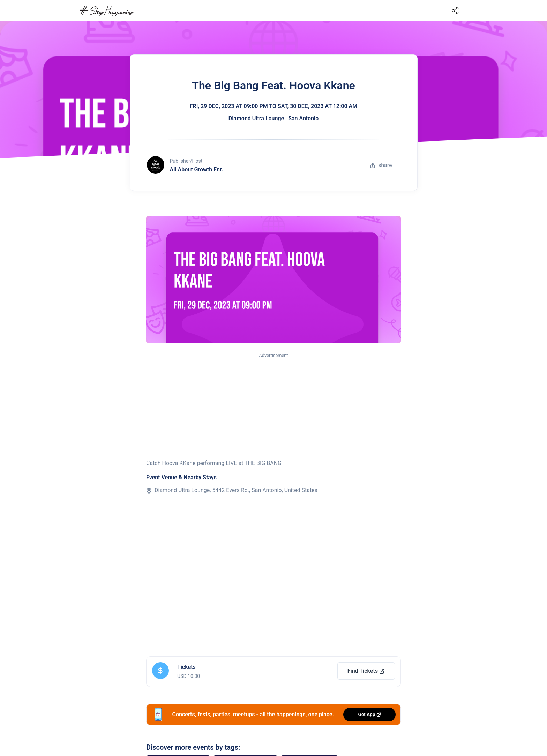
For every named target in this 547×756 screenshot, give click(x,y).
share (381, 165)
